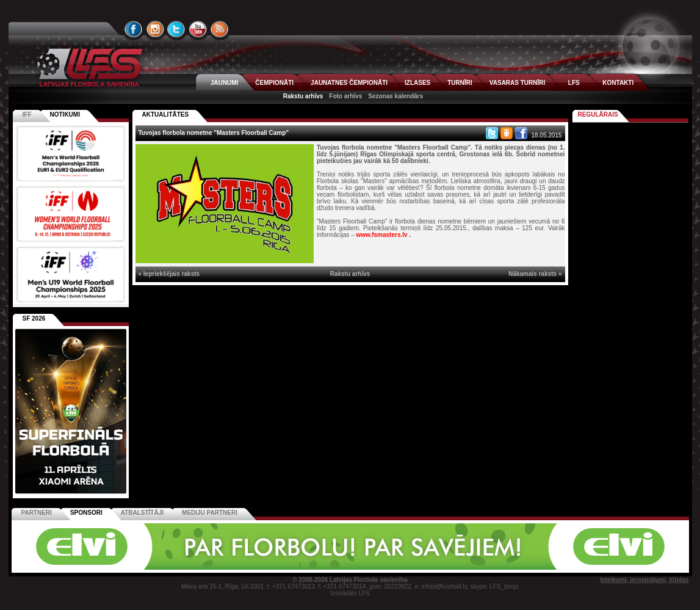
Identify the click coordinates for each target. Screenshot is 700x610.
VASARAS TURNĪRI (517, 83)
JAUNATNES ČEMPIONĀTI (349, 83)
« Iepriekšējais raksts (169, 274)
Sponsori (86, 513)
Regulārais (598, 114)
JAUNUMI (225, 83)
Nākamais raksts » (535, 274)
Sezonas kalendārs (395, 96)
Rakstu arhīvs (303, 96)
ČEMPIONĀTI (274, 83)
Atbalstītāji (142, 513)
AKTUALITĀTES (166, 114)
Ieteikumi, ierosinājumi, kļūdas (644, 580)
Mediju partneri (210, 513)
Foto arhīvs (345, 96)
